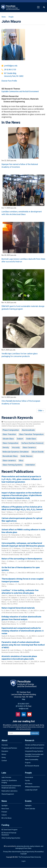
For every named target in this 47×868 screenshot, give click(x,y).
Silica (21, 460)
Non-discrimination (15, 852)
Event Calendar (30, 809)
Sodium (20, 439)
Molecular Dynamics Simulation (16, 452)
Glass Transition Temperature (31, 434)
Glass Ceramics (29, 447)
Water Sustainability (32, 760)
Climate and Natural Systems (35, 745)
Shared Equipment (8, 794)
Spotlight (5, 806)
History (4, 754)
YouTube (29, 714)
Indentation (30, 465)
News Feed (5, 809)
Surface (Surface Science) (32, 443)
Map (24, 699)
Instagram (18, 714)
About (4, 740)
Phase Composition (11, 430)
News (4, 801)
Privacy (6, 852)
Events (28, 801)
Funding (5, 825)
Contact (4, 761)
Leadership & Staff (31, 790)
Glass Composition (10, 443)
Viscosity (16, 447)
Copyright (24, 854)
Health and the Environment (34, 748)
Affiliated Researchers (32, 787)
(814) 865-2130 (10, 70)
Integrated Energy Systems (34, 751)
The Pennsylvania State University (30, 857)
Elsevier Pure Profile (9, 81)
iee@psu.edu (24, 709)
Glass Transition (9, 434)
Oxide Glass (31, 439)
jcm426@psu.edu (11, 66)
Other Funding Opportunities (11, 838)
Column (4, 815)
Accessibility (39, 852)
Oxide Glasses (27, 456)
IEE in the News (7, 818)
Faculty (27, 780)
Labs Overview (6, 777)
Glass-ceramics (9, 460)
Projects (28, 763)
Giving (4, 757)
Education (5, 751)
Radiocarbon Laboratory (10, 791)
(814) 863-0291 (23, 704)
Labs (4, 773)
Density (6, 447)
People (11, 17)
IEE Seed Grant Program (10, 830)
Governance (29, 777)
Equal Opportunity (28, 852)
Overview (5, 745)
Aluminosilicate (28, 430)
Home (4, 17)
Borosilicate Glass (10, 456)
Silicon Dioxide (38, 452)
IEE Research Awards (32, 766)
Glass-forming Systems (13, 465)
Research (30, 740)
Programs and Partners (9, 748)
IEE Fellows (29, 784)
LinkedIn (24, 714)
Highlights (28, 806)
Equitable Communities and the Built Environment (20, 91)
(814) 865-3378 (22, 706)
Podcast (4, 812)
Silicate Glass (8, 439)
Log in (24, 861)
